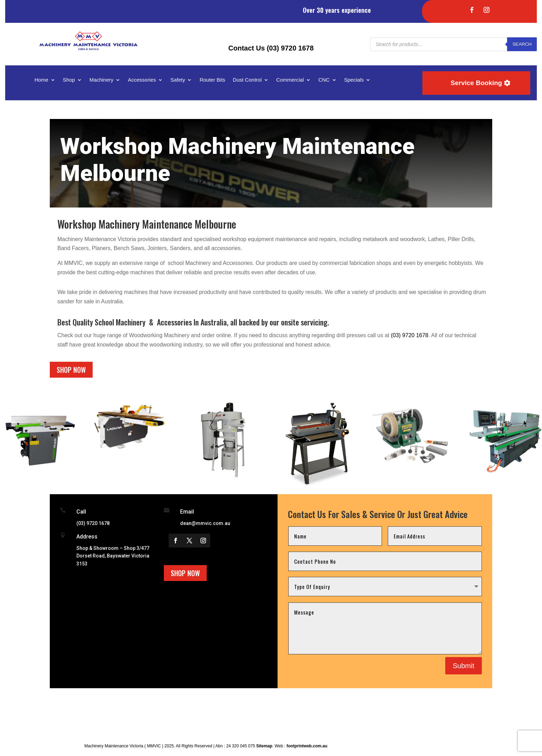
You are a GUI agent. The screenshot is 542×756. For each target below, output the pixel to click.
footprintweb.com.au (307, 746)
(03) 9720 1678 (410, 335)
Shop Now (71, 370)
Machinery (101, 80)
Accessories (142, 80)
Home (41, 80)
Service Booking (476, 83)
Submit (464, 666)
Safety (178, 80)
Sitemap (264, 746)
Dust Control (247, 80)
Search (522, 44)
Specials (354, 80)
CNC (324, 80)
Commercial (290, 80)
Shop (69, 80)
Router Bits (212, 80)
